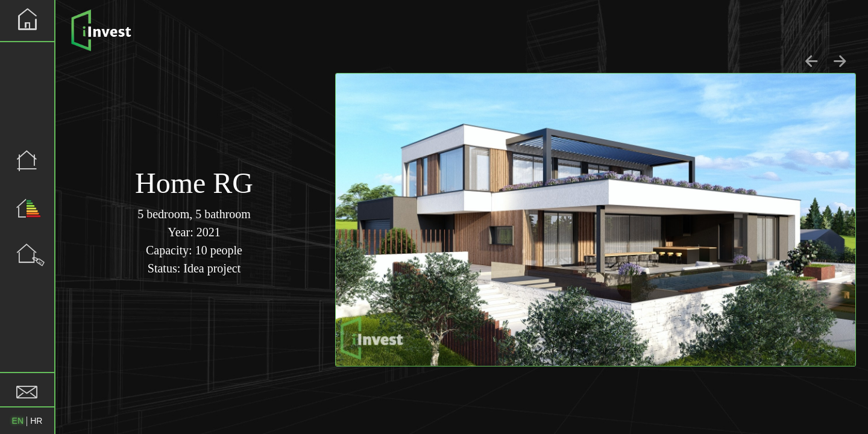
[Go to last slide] (812, 61)
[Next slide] (840, 61)
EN (18, 421)
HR (36, 421)
